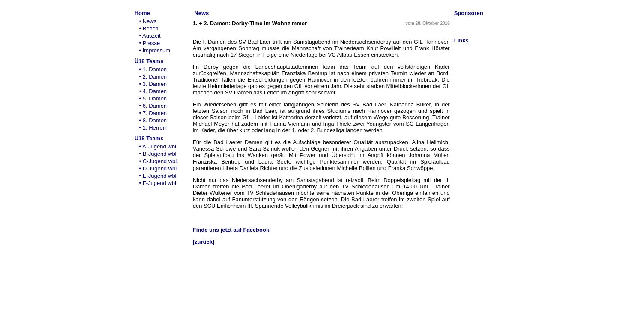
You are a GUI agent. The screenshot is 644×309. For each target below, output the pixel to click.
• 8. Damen (153, 120)
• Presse (149, 43)
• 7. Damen (153, 113)
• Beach (148, 29)
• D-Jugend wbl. (159, 168)
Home (142, 13)
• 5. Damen (153, 98)
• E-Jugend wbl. (158, 176)
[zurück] (204, 242)
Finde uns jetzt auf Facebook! (232, 230)
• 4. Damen (153, 91)
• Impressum (154, 50)
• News (148, 21)
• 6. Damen (153, 106)
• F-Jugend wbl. (158, 183)
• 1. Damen (153, 69)
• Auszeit (150, 36)
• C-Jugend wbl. (159, 161)
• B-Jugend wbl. (158, 154)
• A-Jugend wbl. (158, 147)
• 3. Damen (153, 84)
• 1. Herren (152, 128)
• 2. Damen (153, 77)
